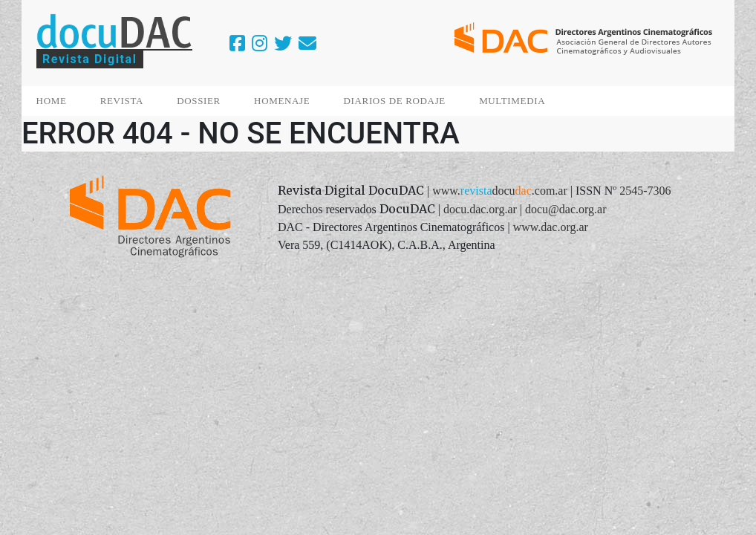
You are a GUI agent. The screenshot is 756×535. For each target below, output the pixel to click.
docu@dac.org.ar (566, 209)
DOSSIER (199, 101)
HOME (52, 101)
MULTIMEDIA (512, 101)
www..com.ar (500, 191)
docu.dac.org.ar (480, 209)
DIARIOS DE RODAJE (395, 101)
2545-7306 (645, 191)
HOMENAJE (282, 101)
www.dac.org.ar (551, 227)
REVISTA (122, 101)
